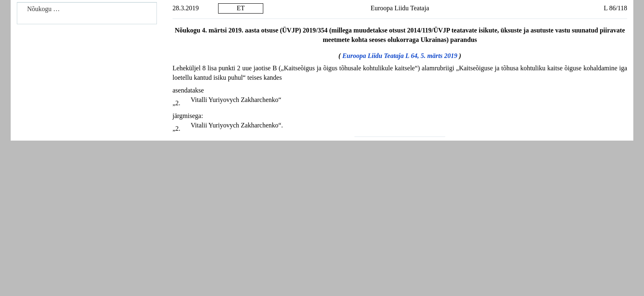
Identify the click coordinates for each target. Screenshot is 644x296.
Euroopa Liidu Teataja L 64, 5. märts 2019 (400, 56)
